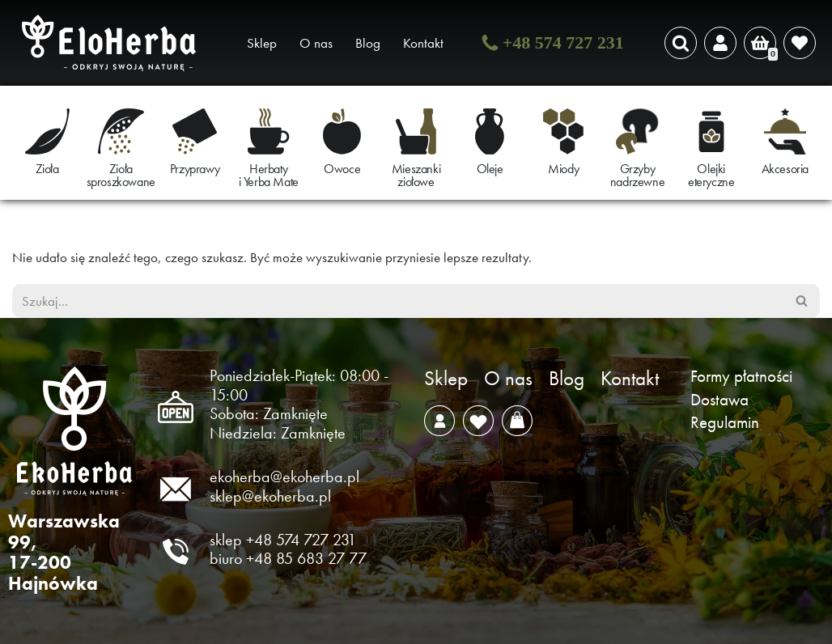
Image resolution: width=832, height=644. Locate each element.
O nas (316, 43)
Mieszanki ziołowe (416, 175)
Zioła (47, 169)
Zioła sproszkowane (121, 175)
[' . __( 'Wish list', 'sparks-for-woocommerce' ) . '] (800, 43)
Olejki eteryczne (711, 175)
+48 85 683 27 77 (306, 558)
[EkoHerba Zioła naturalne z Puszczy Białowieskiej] (113, 43)
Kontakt (423, 43)
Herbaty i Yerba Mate (269, 175)
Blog (368, 43)
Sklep (262, 43)
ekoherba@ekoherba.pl (284, 477)
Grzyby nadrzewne (637, 175)
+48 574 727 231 (563, 42)
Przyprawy (195, 169)
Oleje (490, 169)
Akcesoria (785, 169)
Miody (563, 169)
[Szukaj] (681, 43)
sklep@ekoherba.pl (270, 496)
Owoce (342, 169)
